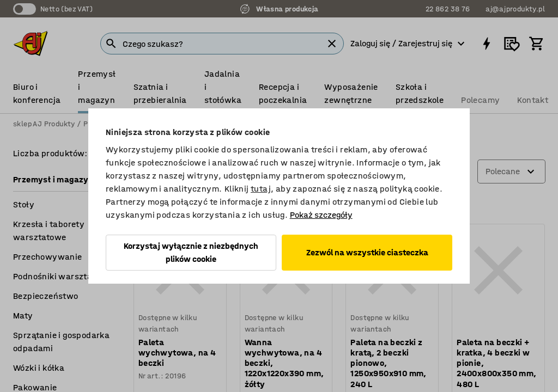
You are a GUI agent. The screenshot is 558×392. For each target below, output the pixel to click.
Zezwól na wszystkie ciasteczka (367, 252)
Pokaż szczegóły (321, 215)
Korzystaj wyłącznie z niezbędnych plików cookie (191, 252)
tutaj (261, 189)
